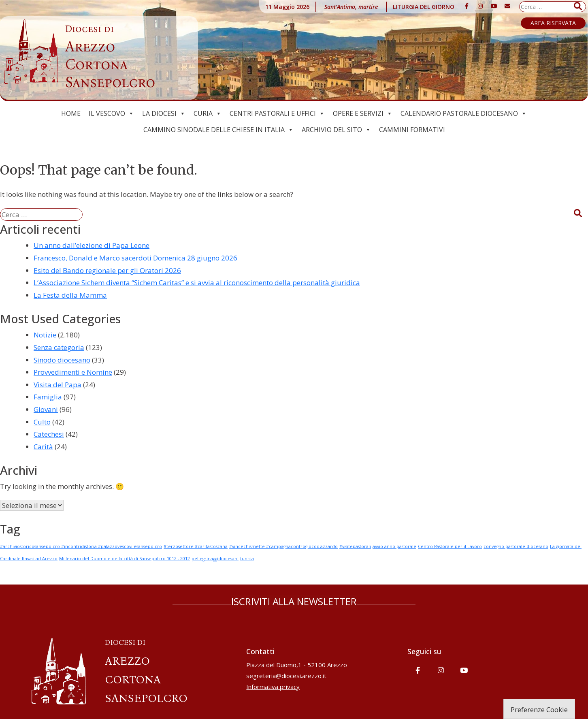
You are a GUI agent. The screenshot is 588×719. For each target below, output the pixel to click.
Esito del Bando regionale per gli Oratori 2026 (107, 270)
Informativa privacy (273, 687)
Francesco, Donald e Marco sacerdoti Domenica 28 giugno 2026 (135, 258)
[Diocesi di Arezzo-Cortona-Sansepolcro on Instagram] (480, 6)
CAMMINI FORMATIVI (412, 130)
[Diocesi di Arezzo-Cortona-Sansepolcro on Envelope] (507, 6)
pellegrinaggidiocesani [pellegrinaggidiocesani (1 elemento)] (215, 559)
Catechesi (49, 434)
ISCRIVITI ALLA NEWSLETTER (294, 601)
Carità (43, 447)
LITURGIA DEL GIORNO (424, 7)
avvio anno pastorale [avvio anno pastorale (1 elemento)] (394, 546)
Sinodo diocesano (62, 360)
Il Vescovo (111, 113)
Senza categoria (59, 347)
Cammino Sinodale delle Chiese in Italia (218, 130)
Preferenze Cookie (539, 709)
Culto (42, 422)
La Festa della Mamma (70, 295)
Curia (208, 113)
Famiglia (48, 397)
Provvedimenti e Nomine (73, 372)
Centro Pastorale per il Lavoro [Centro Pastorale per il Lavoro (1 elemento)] (450, 546)
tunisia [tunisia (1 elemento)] (247, 559)
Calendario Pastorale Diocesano (464, 113)
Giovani (46, 409)
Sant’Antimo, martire (351, 7)
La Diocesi (164, 113)
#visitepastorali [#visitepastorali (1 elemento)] (355, 546)
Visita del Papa (58, 385)
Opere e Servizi (363, 113)
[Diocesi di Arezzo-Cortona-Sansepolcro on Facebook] (467, 6)
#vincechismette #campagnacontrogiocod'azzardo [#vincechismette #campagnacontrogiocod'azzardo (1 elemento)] (283, 546)
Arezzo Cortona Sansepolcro (110, 57)
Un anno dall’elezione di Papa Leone (92, 245)
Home (71, 113)
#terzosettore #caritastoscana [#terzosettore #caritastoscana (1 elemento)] (196, 546)
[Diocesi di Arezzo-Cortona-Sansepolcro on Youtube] (494, 6)
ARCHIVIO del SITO (336, 130)
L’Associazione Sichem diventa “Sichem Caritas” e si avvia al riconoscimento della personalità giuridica (197, 283)
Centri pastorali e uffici (277, 113)
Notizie (45, 335)
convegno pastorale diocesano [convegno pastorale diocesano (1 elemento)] (516, 546)
